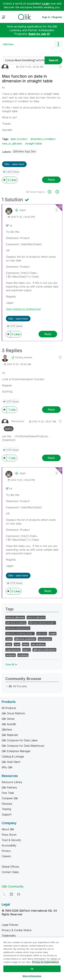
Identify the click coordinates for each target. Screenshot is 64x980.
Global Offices (10, 867)
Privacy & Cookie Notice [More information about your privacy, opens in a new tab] (45, 962)
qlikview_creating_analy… (20, 634)
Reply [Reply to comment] (48, 334)
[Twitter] (4, 894)
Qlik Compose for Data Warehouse (23, 746)
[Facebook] (19, 894)
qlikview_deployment (18, 628)
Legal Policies (10, 925)
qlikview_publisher (25, 639)
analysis (11, 655)
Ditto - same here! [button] (14, 164)
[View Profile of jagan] (22, 210)
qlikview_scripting (16, 623)
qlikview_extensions (44, 650)
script (53, 634)
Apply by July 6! (39, 34)
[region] (32, 959)
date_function (19, 139)
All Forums (20, 686)
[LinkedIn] (11, 894)
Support (7, 814)
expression (45, 639)
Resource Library (12, 782)
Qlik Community (13, 886)
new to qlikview (36, 617)
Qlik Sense (8, 719)
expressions (13, 650)
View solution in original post (23, 309)
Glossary (7, 804)
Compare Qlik (10, 798)
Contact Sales (10, 872)
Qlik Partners (9, 787)
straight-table (34, 144)
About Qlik (8, 829)
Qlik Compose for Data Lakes (20, 740)
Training (6, 809)
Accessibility (9, 845)
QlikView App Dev (24, 151)
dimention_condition (43, 139)
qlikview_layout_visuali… (42, 623)
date (9, 644)
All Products (9, 708)
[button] (60, 66)
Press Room (9, 835)
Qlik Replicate (10, 735)
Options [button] (58, 44)
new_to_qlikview (12, 144)
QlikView (8, 44)
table (26, 644)
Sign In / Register (52, 17)
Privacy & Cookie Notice (17, 930)
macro (27, 650)
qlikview (42, 634)
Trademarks (9, 936)
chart (9, 639)
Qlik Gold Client (11, 762)
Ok (32, 969)
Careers (6, 856)
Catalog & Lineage (13, 756)
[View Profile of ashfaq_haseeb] (24, 357)
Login (46, 4)
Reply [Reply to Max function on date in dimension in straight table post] (51, 180)
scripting (23, 655)
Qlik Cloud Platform (13, 713)
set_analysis (38, 644)
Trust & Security (11, 840)
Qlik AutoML (9, 724)
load (17, 644)
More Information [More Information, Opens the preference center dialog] (32, 976)
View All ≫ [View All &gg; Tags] (11, 664)
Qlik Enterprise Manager (16, 751)
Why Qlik (7, 767)
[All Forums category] (7, 686)
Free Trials (8, 793)
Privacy (6, 851)
